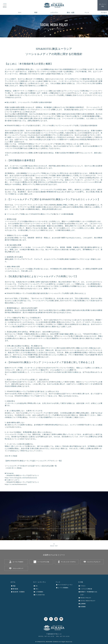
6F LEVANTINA (40, 595)
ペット (58, 582)
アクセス (83, 586)
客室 (14, 586)
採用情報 (83, 607)
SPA (36, 586)
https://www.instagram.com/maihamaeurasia (21, 478)
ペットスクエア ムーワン (65, 585)
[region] (54, 26)
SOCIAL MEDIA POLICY (88, 601)
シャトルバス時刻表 (86, 589)
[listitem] (16, 562)
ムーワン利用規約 (63, 588)
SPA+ (37, 589)
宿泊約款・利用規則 (19, 592)
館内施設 (15, 589)
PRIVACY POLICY (86, 598)
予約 (103, 5)
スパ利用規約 (39, 592)
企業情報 (83, 604)
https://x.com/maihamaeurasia (16, 484)
